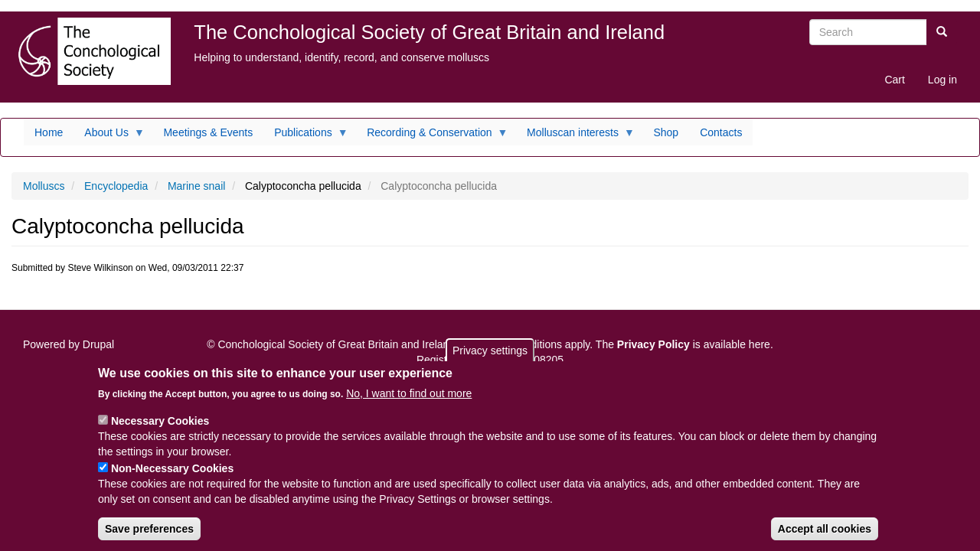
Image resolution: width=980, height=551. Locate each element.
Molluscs (44, 186)
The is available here (683, 344)
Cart (894, 80)
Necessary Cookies (160, 429)
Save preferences (149, 537)
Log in (942, 80)
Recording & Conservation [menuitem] (432, 136)
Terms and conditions (511, 344)
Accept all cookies (825, 537)
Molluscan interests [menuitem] (575, 136)
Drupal (98, 344)
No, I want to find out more (409, 402)
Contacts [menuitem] (721, 132)
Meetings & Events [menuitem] (208, 132)
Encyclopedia (116, 186)
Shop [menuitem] (666, 132)
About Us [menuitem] (109, 136)
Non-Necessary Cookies (172, 477)
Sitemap (54, 367)
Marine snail (196, 186)
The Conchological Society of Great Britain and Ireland (429, 32)
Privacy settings (490, 359)
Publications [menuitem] (306, 136)
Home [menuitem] (49, 132)
